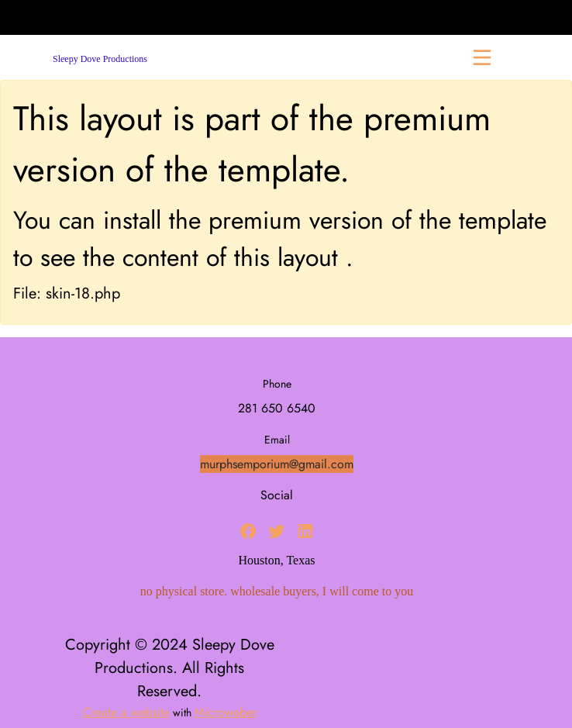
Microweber (226, 712)
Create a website (126, 712)
